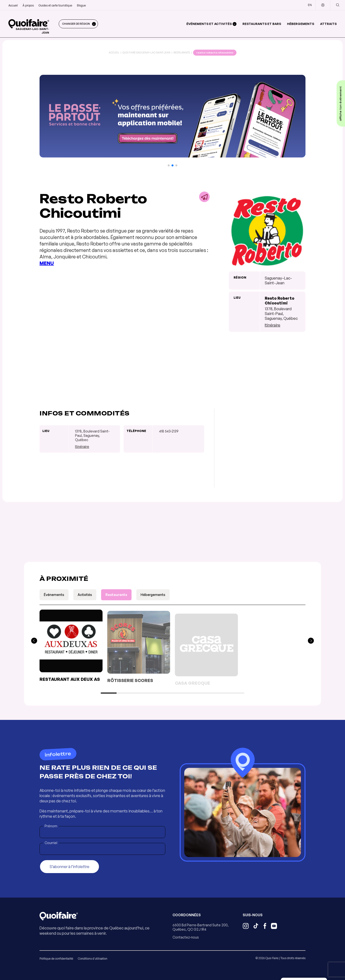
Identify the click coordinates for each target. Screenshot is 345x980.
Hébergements (301, 24)
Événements (54, 595)
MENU (47, 263)
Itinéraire (273, 325)
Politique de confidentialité (56, 959)
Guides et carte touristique (55, 5)
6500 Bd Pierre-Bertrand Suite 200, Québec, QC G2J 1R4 (201, 927)
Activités (85, 595)
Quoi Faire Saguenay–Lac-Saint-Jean (146, 52)
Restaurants (182, 52)
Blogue (81, 5)
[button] (169, 165)
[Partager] (204, 197)
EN (310, 5)
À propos (28, 5)
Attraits (328, 24)
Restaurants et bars (262, 24)
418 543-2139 (169, 431)
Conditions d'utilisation (93, 959)
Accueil (13, 5)
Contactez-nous (186, 937)
